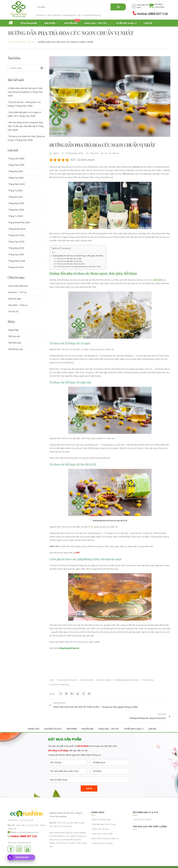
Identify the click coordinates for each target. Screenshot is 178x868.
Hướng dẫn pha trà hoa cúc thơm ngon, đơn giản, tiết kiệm (78, 256)
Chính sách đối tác (100, 822)
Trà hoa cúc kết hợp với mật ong (70, 261)
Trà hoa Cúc (41, 15)
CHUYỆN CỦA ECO (53, 721)
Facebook (11, 841)
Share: (52, 694)
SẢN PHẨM (71, 721)
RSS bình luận (15, 343)
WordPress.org (15, 349)
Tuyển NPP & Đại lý (143, 812)
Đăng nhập (13, 330)
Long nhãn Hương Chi (91, 15)
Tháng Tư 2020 (16, 216)
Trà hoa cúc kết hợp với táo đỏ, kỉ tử (71, 264)
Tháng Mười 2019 (17, 229)
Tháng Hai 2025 (16, 178)
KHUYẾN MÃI (88, 721)
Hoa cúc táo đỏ (104, 680)
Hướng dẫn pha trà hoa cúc (127, 680)
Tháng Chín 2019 (16, 235)
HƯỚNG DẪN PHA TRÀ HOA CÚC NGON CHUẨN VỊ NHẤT (102, 145)
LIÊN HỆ (152, 721)
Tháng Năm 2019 (17, 261)
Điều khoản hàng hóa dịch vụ (105, 831)
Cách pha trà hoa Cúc (68, 680)
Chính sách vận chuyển (102, 836)
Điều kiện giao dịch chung (104, 817)
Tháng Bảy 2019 (16, 248)
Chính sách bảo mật (101, 812)
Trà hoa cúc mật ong (60, 685)
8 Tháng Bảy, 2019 (75, 153)
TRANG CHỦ (34, 721)
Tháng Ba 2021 (16, 197)
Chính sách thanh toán (102, 826)
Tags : (52, 680)
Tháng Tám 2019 (16, 242)
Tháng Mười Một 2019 (19, 223)
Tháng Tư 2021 (16, 191)
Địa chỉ (11, 818)
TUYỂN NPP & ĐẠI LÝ (134, 721)
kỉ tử (91, 527)
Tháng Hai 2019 (16, 267)
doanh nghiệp (80, 825)
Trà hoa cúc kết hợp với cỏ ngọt (69, 259)
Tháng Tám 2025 (16, 165)
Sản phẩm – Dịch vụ (18, 305)
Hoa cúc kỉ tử (88, 680)
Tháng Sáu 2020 (16, 210)
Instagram (19, 841)
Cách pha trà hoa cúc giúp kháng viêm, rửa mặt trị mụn (79, 266)
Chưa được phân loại (18, 286)
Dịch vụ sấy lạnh (54, 15)
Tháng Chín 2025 (16, 159)
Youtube (27, 841)
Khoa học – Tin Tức (18, 292)
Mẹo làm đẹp (15, 299)
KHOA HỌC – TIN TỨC (109, 721)
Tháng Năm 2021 (17, 184)
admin (56, 153)
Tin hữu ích (13, 312)
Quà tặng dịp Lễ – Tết (72, 15)
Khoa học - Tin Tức (26, 42)
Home (10, 42)
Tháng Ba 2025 (16, 171)
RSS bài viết (14, 336)
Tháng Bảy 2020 (16, 203)
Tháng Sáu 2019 (16, 255)
